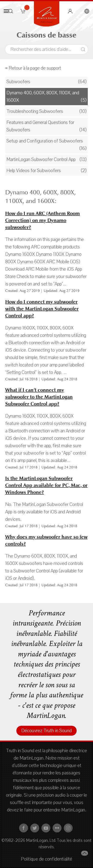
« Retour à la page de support (33, 68)
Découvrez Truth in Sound (46, 731)
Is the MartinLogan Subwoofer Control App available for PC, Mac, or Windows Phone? (46, 485)
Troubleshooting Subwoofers (35, 111)
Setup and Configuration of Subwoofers (45, 141)
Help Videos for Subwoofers (34, 171)
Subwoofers (18, 82)
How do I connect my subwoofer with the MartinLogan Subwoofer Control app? (42, 309)
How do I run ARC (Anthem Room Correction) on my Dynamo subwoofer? (43, 220)
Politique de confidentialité (46, 859)
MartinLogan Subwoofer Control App (41, 160)
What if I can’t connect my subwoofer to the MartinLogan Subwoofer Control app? (39, 397)
